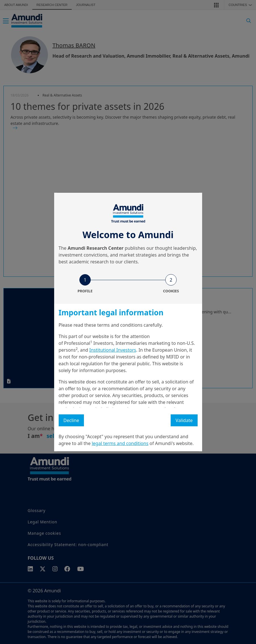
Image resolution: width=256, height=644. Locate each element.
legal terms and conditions (120, 443)
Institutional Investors (113, 350)
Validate (184, 420)
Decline (71, 420)
